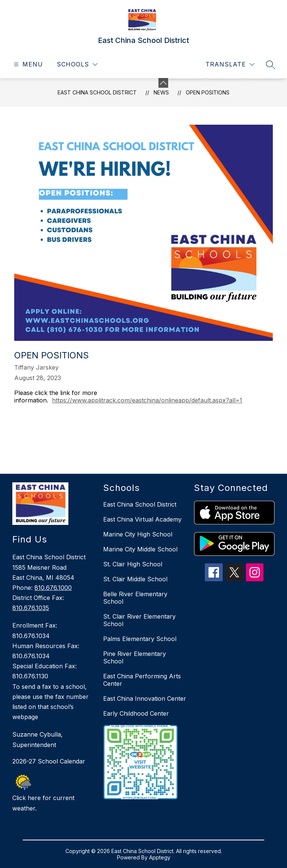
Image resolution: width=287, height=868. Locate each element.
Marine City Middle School (140, 549)
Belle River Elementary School (135, 598)
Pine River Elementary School (135, 657)
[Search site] (271, 65)
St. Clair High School (133, 564)
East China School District (97, 92)
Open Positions (208, 92)
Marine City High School (138, 534)
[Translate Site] (230, 64)
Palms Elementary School (140, 639)
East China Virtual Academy (142, 519)
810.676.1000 (53, 588)
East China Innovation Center (145, 699)
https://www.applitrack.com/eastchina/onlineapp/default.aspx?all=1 (147, 400)
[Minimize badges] (163, 83)
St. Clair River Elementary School (139, 620)
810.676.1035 (31, 608)
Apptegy (160, 857)
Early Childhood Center (136, 713)
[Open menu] (27, 64)
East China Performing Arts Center (142, 680)
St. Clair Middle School (135, 579)
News (161, 92)
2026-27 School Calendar (49, 761)
